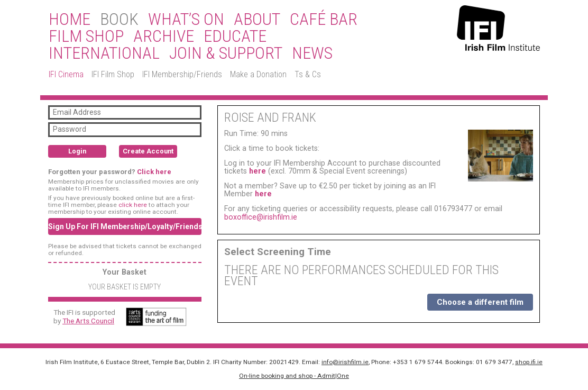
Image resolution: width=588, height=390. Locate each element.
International (104, 53)
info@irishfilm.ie (345, 362)
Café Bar (324, 20)
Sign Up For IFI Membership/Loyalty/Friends (125, 226)
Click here (154, 172)
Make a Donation (258, 74)
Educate (235, 37)
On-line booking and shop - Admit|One (294, 376)
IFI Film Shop (113, 74)
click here (133, 205)
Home (70, 20)
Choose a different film (480, 302)
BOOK (119, 20)
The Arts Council (88, 321)
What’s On (186, 20)
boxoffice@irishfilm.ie (261, 217)
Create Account (148, 151)
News (312, 53)
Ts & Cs (308, 74)
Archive (164, 37)
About (257, 20)
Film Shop (86, 37)
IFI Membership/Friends (182, 74)
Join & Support (226, 53)
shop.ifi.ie (529, 362)
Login (77, 151)
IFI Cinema (66, 74)
